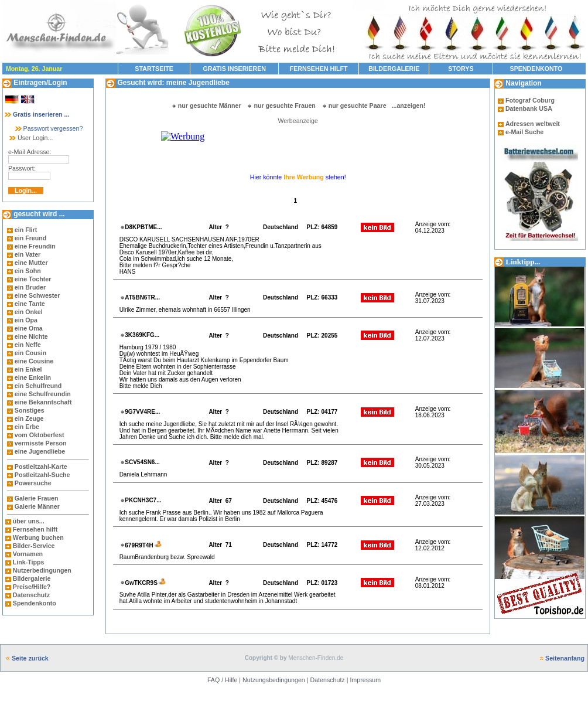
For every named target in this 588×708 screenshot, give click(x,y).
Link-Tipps (29, 562)
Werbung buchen (38, 537)
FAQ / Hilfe (223, 680)
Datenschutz (30, 595)
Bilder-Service (34, 546)
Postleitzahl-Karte (41, 467)
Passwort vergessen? (48, 128)
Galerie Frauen (37, 498)
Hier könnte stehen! (298, 177)
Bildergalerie (32, 578)
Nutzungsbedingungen (274, 680)
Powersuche (33, 483)
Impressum (365, 680)
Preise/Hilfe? (32, 587)
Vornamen (28, 554)
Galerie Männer (37, 506)
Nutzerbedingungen (42, 570)
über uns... (29, 521)
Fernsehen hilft (35, 529)
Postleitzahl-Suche (42, 475)
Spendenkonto (34, 603)
